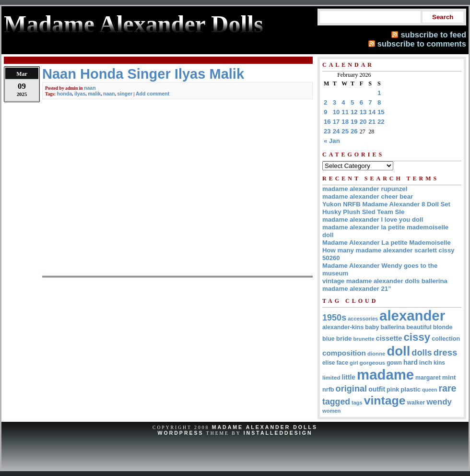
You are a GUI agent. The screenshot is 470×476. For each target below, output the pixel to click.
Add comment (153, 94)
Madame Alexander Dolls (265, 427)
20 (363, 122)
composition (344, 353)
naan (90, 88)
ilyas (80, 94)
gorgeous (373, 363)
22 (381, 122)
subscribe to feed (433, 35)
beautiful (419, 327)
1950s (334, 318)
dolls (422, 353)
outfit (377, 389)
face (342, 363)
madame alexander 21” (357, 289)
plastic (411, 389)
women (331, 411)
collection (446, 339)
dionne (376, 354)
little (349, 377)
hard (411, 363)
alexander (412, 315)
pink (393, 389)
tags (357, 403)
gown (394, 363)
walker (416, 403)
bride (344, 339)
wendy (439, 402)
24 (336, 131)
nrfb (328, 390)
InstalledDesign (278, 433)
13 (363, 112)
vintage (385, 400)
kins (439, 363)
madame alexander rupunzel (365, 189)
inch (426, 363)
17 (336, 122)
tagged (336, 402)
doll (398, 351)
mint (449, 377)
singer (125, 94)
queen (429, 390)
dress (446, 352)
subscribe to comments (422, 44)
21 (372, 122)
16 (327, 122)
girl (354, 363)
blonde (443, 327)
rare (447, 388)
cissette (389, 338)
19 (354, 122)
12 (354, 112)
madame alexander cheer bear (368, 196)
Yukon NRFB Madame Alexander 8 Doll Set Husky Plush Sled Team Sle (386, 208)
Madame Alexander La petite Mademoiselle (387, 243)
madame (385, 375)
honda (64, 94)
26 (354, 131)
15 (381, 112)
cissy (417, 337)
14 (372, 112)
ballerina (393, 327)
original (352, 389)
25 (345, 131)
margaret (428, 378)
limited (331, 377)
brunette (364, 339)
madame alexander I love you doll (373, 220)
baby (372, 327)
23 (327, 131)
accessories (363, 319)
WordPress (180, 433)
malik (94, 94)
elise (329, 363)
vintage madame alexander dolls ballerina (385, 281)
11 (345, 112)
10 (336, 112)
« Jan (332, 141)
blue (329, 339)
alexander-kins (343, 327)
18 (345, 122)
